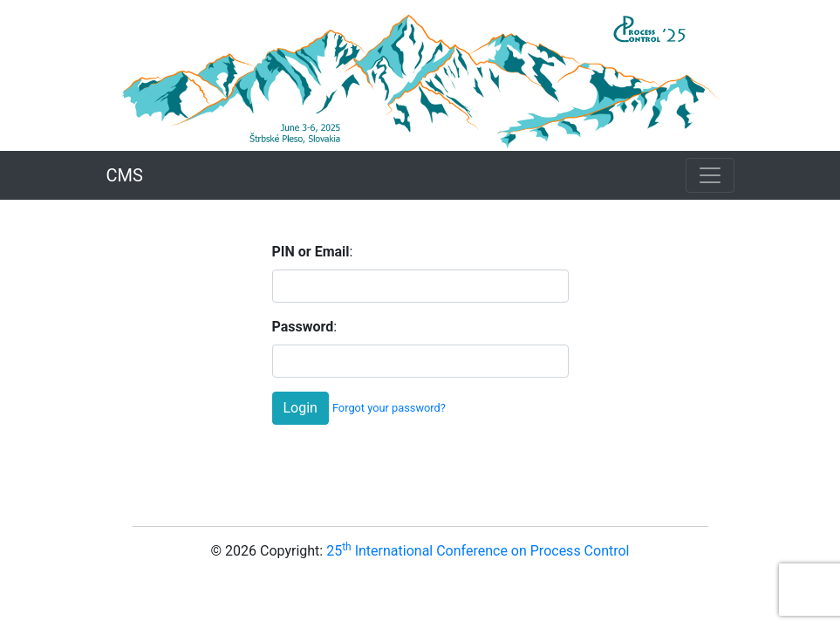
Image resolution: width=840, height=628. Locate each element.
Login (300, 408)
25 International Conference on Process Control (478, 551)
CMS (125, 175)
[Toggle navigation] (710, 175)
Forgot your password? (389, 408)
